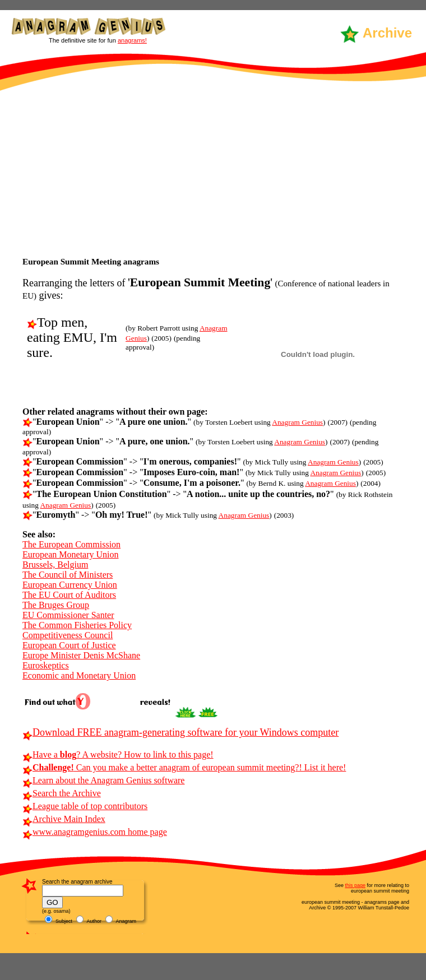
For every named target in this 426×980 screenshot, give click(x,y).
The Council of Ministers (68, 575)
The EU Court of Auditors (69, 595)
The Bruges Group (56, 605)
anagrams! (132, 40)
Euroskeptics (46, 665)
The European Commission (71, 544)
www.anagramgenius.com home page (95, 832)
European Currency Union (70, 585)
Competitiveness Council (68, 635)
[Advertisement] (213, 173)
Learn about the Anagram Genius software (103, 780)
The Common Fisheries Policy (77, 625)
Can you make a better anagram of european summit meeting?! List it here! (184, 767)
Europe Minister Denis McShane (81, 655)
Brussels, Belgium (55, 565)
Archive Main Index (64, 819)
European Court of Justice (69, 645)
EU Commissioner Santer (68, 615)
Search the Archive (62, 793)
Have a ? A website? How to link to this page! (118, 754)
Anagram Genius (297, 422)
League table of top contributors (85, 806)
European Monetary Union (71, 554)
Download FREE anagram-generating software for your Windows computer (180, 732)
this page (355, 885)
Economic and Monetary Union (79, 675)
